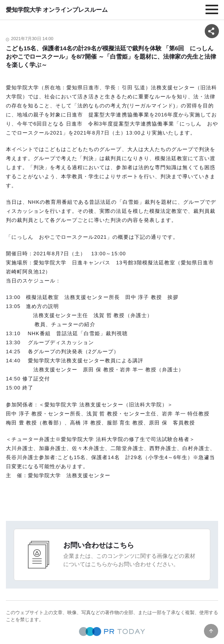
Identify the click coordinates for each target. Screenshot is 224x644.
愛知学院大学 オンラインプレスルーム (57, 10)
